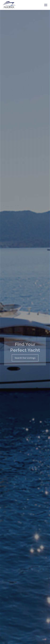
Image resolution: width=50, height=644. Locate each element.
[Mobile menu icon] (46, 5)
